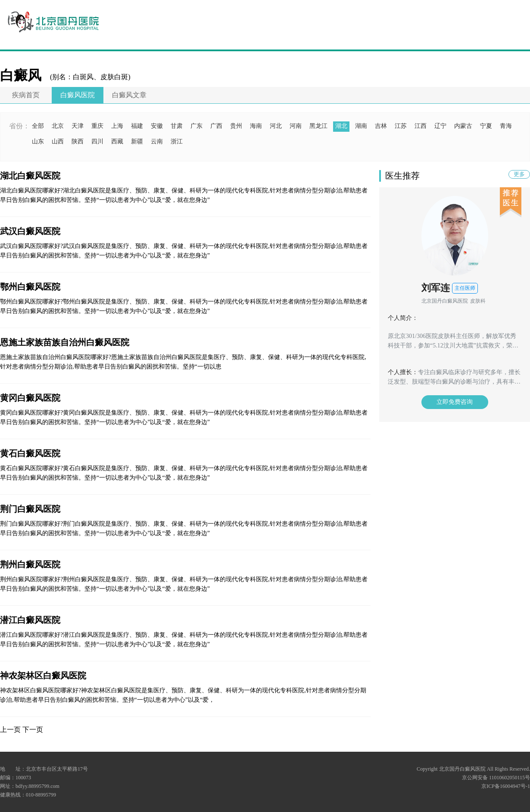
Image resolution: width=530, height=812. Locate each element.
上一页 (10, 730)
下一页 (33, 730)
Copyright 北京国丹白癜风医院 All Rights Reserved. (473, 769)
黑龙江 (318, 126)
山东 (38, 141)
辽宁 (440, 126)
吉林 (381, 126)
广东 (196, 126)
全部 (38, 126)
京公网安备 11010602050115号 (496, 778)
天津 (78, 126)
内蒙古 (463, 126)
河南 (296, 126)
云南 (157, 141)
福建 (137, 126)
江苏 (401, 126)
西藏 (117, 141)
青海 (506, 126)
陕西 (78, 141)
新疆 (137, 141)
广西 (216, 126)
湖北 (341, 126)
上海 (117, 126)
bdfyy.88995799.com (37, 786)
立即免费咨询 (455, 402)
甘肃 (177, 126)
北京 (58, 126)
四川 (97, 141)
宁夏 (486, 126)
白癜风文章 (129, 95)
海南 (256, 126)
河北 (276, 126)
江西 (421, 126)
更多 (519, 174)
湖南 (361, 126)
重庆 (97, 126)
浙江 (177, 141)
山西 (58, 141)
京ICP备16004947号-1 (506, 786)
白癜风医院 (78, 95)
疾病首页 (26, 95)
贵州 (236, 126)
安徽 (157, 126)
